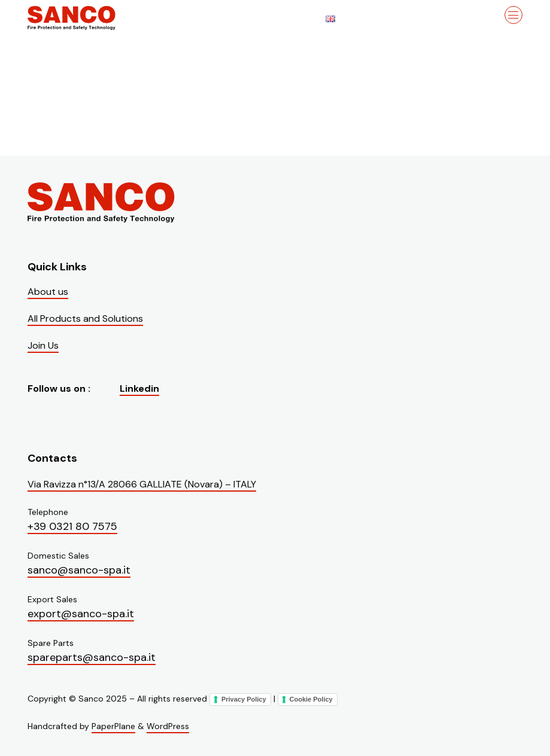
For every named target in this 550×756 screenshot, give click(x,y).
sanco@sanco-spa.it (79, 570)
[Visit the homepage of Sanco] (87, 18)
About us (48, 292)
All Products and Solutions (85, 318)
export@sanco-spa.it (81, 614)
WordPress (168, 726)
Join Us (43, 345)
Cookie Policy (311, 699)
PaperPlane (113, 726)
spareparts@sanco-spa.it (92, 657)
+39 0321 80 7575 (72, 526)
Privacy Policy (244, 699)
